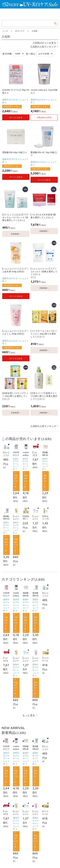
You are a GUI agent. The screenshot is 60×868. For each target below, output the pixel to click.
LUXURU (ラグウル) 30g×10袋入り (16, 91)
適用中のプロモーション (15, 101)
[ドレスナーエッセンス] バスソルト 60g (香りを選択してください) (44, 333)
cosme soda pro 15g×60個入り (44, 91)
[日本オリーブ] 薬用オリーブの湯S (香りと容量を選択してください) (44, 396)
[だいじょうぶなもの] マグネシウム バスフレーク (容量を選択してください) (15, 217)
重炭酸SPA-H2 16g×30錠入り (44, 154)
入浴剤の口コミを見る (44, 43)
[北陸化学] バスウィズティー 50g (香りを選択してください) (15, 396)
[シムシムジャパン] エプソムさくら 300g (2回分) (15, 332)
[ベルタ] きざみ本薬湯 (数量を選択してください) (43, 216)
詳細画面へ (16, 234)
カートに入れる (16, 117)
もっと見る (29, 715)
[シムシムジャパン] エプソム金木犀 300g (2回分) (15, 270)
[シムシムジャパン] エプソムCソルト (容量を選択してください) (44, 271)
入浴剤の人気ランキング (43, 47)
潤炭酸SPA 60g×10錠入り (15, 152)
